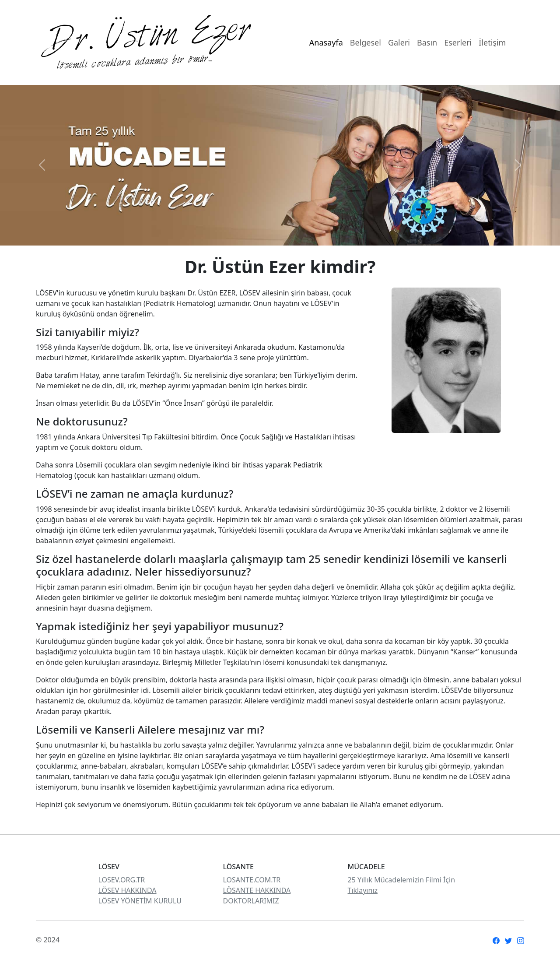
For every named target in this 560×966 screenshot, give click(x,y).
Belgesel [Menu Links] (366, 42)
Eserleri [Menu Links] (458, 42)
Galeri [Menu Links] (399, 42)
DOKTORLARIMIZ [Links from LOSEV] (251, 901)
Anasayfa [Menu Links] (326, 42)
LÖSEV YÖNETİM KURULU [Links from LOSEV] (140, 901)
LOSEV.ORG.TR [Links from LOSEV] (122, 880)
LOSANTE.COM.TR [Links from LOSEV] (252, 880)
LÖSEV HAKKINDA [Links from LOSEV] (128, 890)
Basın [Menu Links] (427, 42)
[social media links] (496, 940)
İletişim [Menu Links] (492, 42)
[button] (42, 165)
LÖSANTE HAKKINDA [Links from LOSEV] (257, 890)
